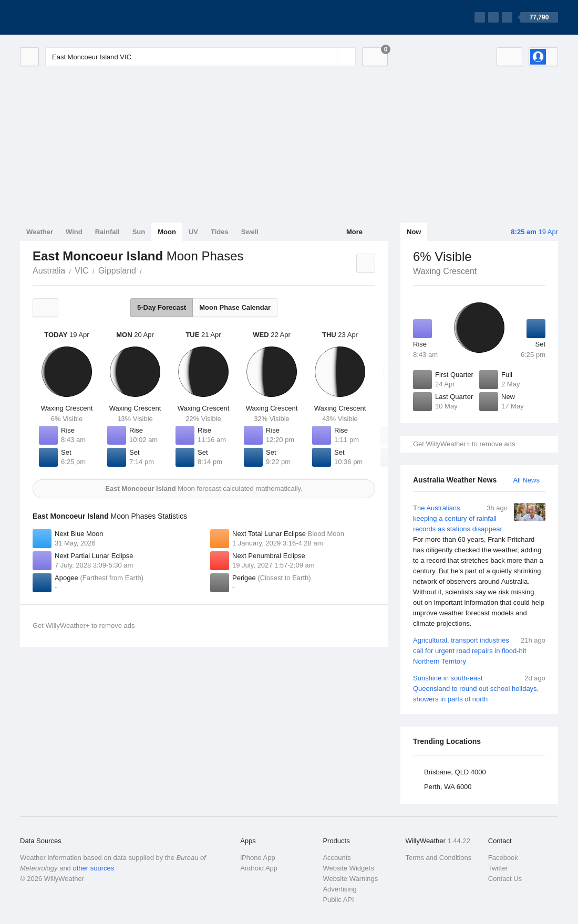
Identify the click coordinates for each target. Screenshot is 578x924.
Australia (49, 271)
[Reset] (328, 57)
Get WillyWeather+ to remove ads (464, 444)
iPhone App (258, 858)
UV (193, 232)
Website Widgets (348, 868)
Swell (250, 232)
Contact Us (505, 879)
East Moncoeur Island (148, 270)
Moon (167, 232)
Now (414, 232)
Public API (338, 900)
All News (526, 480)
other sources (93, 868)
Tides (220, 232)
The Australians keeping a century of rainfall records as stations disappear (479, 566)
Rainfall (107, 232)
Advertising (339, 889)
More (354, 232)
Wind (74, 232)
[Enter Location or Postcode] (200, 57)
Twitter (498, 868)
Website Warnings (350, 879)
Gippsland (117, 271)
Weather (40, 232)
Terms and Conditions (439, 858)
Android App (259, 868)
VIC (82, 271)
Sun (139, 232)
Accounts (337, 858)
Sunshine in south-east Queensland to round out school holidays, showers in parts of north (479, 688)
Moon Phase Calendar (235, 307)
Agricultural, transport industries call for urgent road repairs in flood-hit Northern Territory (479, 650)
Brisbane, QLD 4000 (455, 772)
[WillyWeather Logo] (69, 17)
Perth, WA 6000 (448, 787)
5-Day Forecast (162, 307)
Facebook (503, 858)
